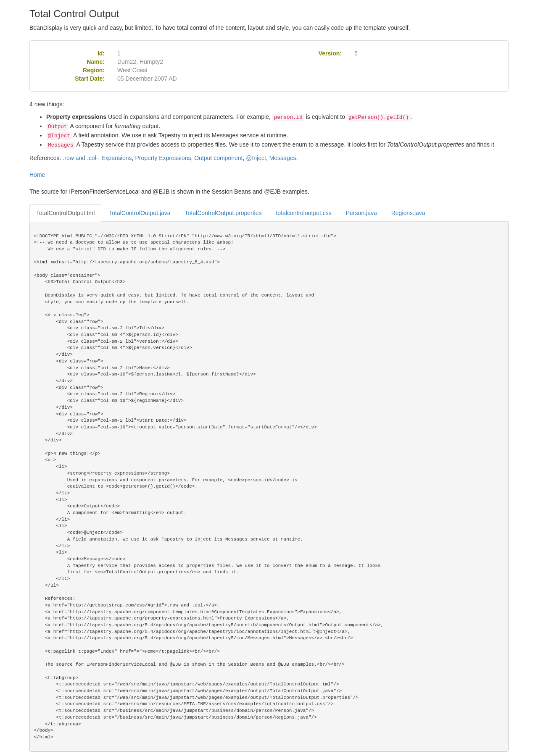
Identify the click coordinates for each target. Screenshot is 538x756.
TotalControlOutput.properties (223, 213)
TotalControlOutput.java (140, 213)
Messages (283, 158)
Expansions (116, 158)
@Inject (256, 158)
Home (37, 175)
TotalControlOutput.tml (65, 213)
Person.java (361, 213)
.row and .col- (80, 158)
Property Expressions (163, 158)
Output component (218, 158)
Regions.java (408, 213)
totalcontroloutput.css (303, 213)
